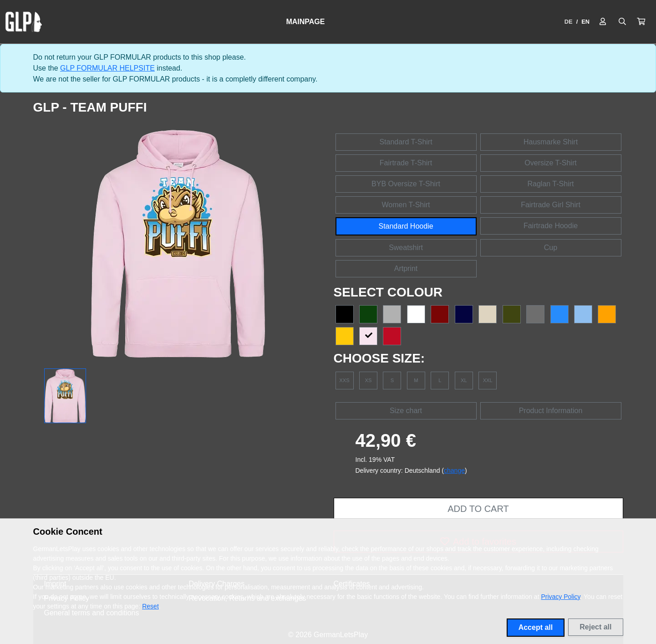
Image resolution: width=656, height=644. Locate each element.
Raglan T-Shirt (551, 184)
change (454, 470)
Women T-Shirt (406, 205)
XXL (488, 380)
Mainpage (305, 22)
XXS (344, 380)
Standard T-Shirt (406, 142)
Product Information (551, 411)
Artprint (406, 268)
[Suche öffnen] (622, 22)
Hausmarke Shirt (551, 142)
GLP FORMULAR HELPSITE (107, 68)
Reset (150, 606)
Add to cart (478, 509)
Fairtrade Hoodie (551, 226)
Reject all (595, 627)
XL (464, 380)
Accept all (536, 627)
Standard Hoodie (406, 226)
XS (368, 380)
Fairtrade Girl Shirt (551, 205)
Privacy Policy (560, 597)
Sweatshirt (406, 248)
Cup (551, 248)
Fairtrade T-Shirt (406, 163)
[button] (641, 22)
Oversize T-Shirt (550, 163)
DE (569, 22)
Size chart (406, 411)
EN (585, 22)
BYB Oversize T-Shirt (406, 184)
